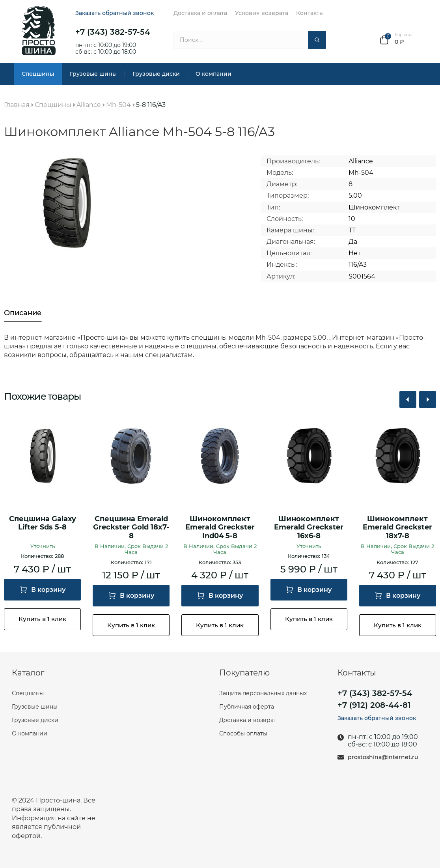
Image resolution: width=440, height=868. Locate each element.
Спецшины (38, 74)
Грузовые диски (156, 74)
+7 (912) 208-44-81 (374, 705)
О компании (213, 74)
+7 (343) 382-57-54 (113, 32)
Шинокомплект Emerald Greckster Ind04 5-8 (220, 528)
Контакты (310, 13)
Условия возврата (262, 13)
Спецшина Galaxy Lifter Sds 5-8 (43, 523)
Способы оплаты (243, 733)
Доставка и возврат (248, 720)
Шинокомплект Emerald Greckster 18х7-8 (397, 528)
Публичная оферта (247, 707)
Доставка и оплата (200, 13)
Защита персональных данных (263, 693)
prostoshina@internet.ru (383, 757)
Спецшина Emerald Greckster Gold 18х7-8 (131, 528)
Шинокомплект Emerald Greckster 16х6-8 (309, 528)
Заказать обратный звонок (115, 13)
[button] (408, 399)
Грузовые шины (93, 74)
